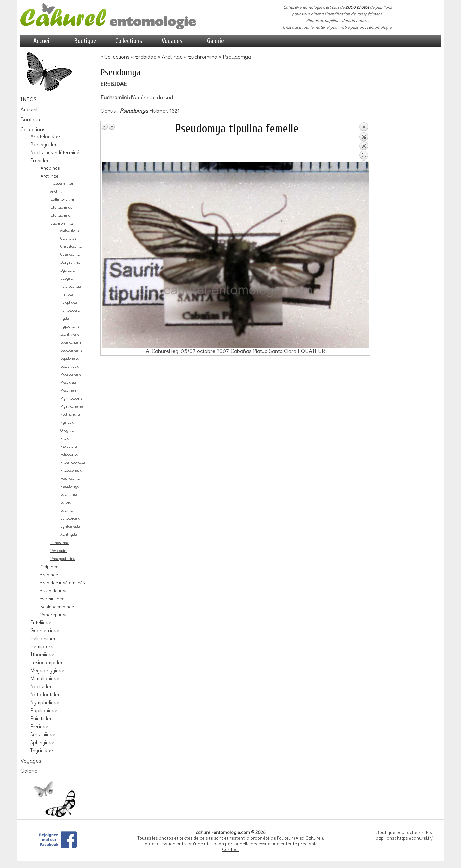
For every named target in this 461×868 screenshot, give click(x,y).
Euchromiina (62, 223)
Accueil (42, 41)
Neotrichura (70, 414)
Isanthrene (70, 334)
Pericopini (59, 551)
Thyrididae (42, 751)
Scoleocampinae (57, 607)
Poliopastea (69, 454)
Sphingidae (42, 743)
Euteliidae (41, 623)
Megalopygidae (47, 671)
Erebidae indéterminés (63, 583)
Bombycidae (44, 145)
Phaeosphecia (71, 470)
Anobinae (50, 168)
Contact (230, 849)
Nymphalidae (45, 703)
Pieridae (39, 727)
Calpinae (49, 567)
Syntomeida (70, 526)
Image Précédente (105, 127)
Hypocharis (70, 326)
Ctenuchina (60, 215)
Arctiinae (49, 176)
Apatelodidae (45, 137)
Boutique (85, 41)
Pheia (65, 438)
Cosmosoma (70, 254)
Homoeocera (70, 310)
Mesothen (68, 390)
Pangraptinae (54, 615)
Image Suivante (112, 127)
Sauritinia (69, 494)
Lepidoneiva (70, 358)
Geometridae (45, 631)
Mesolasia (68, 382)
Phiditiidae (42, 719)
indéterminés (62, 183)
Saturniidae (43, 735)
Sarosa (66, 502)
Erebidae (40, 161)
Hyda (65, 318)
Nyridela (67, 422)
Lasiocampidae (47, 663)
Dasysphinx (70, 262)
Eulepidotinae (54, 591)
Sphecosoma (70, 518)
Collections (129, 41)
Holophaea (69, 302)
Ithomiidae (42, 655)
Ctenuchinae (61, 207)
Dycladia (68, 270)
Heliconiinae (44, 639)
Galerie (216, 41)
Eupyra (67, 278)
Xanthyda (69, 534)
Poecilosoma (70, 478)
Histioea (67, 294)
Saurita (67, 510)
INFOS (29, 99)
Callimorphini (62, 199)
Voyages (172, 41)
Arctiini (57, 191)
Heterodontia (71, 286)
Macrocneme (71, 374)
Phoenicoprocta (73, 462)
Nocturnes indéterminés (56, 153)
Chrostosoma (71, 246)
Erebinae (49, 575)
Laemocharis (71, 342)
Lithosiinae (60, 543)
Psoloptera (69, 446)
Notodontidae (46, 695)
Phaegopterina (63, 559)
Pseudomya (70, 486)
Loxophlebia (70, 366)
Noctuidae (42, 687)
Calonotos (68, 238)
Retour (364, 142)
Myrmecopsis (71, 398)
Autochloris (70, 230)
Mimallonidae (45, 679)
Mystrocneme (72, 406)
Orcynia (67, 430)
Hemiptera (42, 647)
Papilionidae (44, 711)
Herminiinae (52, 599)
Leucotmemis (71, 350)
